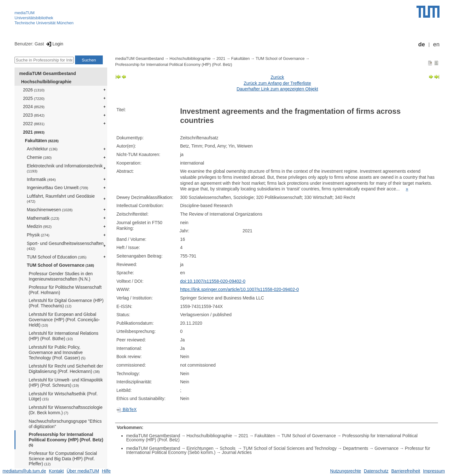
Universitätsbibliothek (34, 18)
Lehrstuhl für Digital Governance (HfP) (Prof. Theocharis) (66, 303)
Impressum (434, 471)
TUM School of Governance (60, 265)
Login (54, 44)
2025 (34, 98)
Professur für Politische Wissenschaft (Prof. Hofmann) (65, 290)
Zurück (277, 77)
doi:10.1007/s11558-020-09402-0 (213, 281)
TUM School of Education (57, 257)
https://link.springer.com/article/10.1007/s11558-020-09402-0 (239, 289)
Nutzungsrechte (346, 471)
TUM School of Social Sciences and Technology (290, 448)
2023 (34, 115)
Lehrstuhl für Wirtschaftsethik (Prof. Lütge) (63, 396)
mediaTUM (25, 13)
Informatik (41, 179)
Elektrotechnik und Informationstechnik (65, 168)
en (436, 44)
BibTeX (126, 409)
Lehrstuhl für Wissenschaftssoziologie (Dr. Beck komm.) (66, 410)
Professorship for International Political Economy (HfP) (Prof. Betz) (66, 439)
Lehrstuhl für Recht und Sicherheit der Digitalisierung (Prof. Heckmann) (66, 369)
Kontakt (56, 471)
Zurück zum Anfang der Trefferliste (277, 83)
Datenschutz (376, 471)
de (422, 44)
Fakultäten (42, 141)
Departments (356, 448)
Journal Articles (237, 452)
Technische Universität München (44, 23)
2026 (34, 90)
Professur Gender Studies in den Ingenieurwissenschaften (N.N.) (61, 276)
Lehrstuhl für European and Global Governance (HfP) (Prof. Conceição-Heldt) (64, 320)
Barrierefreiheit (406, 471)
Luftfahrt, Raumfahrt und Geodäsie (61, 198)
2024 (34, 107)
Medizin (39, 226)
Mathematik (43, 218)
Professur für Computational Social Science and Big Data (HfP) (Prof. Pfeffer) (63, 459)
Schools (228, 448)
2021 (34, 132)
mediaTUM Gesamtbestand (48, 73)
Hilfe (106, 471)
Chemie (39, 157)
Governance (387, 448)
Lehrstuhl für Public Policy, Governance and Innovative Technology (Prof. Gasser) (57, 352)
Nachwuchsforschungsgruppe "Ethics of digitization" (65, 424)
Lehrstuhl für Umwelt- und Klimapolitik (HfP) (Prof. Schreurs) (66, 383)
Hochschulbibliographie (46, 82)
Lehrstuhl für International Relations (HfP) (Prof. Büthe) (64, 336)
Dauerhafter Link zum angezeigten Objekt (277, 89)
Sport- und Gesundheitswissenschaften (65, 246)
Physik (38, 235)
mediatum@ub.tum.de (24, 471)
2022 (34, 124)
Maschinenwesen (50, 210)
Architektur (42, 149)
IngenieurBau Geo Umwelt (58, 188)
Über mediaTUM (83, 471)
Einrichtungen (200, 448)
